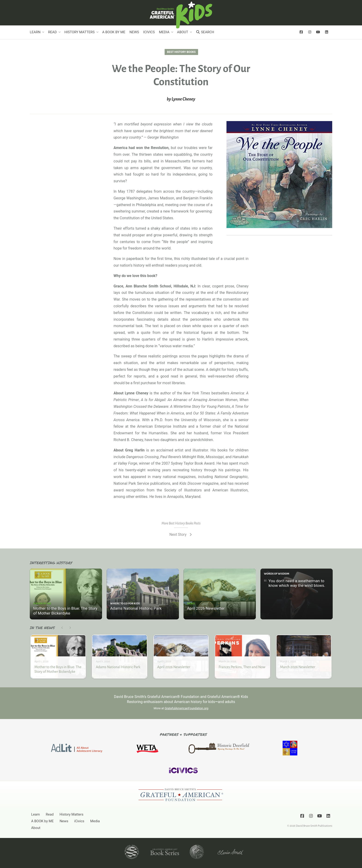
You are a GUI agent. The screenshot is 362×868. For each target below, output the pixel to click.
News (134, 32)
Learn (35, 32)
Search (205, 32)
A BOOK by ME (114, 32)
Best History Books (181, 52)
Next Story (181, 535)
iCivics (149, 32)
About (183, 32)
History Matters (80, 32)
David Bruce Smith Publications (314, 826)
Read (52, 32)
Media (164, 32)
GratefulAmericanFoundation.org (186, 708)
